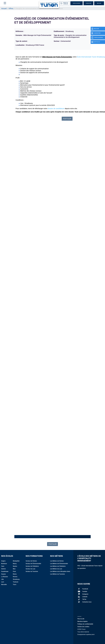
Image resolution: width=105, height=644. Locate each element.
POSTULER (67, 119)
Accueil (4, 9)
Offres (11, 9)
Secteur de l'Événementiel (33, 564)
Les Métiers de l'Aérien (57, 561)
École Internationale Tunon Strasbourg (91, 57)
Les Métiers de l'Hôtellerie (58, 566)
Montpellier (16, 561)
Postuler (52, 544)
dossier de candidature (56, 109)
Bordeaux (4, 564)
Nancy (15, 564)
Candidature (88, 3)
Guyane (3, 574)
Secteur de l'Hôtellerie (32, 566)
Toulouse (16, 582)
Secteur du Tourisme (32, 571)
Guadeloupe (5, 571)
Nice (14, 569)
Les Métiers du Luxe (56, 569)
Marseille (4, 585)
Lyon (3, 582)
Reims (15, 574)
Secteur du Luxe (30, 569)
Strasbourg (16, 579)
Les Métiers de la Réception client (60, 571)
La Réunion (5, 577)
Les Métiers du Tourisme (57, 574)
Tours (15, 585)
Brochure (99, 3)
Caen (3, 566)
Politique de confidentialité (85, 624)
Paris (14, 571)
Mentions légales (82, 621)
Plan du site (81, 619)
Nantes (15, 566)
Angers (3, 561)
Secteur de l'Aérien (31, 561)
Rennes (15, 577)
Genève (3, 569)
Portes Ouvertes (77, 3)
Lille (2, 579)
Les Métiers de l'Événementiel (59, 564)
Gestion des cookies (83, 627)
